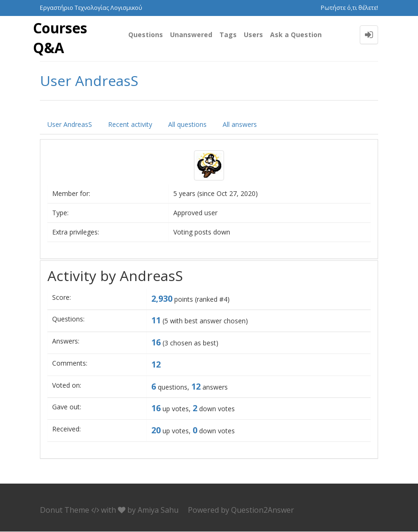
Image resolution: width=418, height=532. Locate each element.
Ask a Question (296, 35)
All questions (187, 125)
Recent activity (130, 125)
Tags (228, 35)
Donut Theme (65, 510)
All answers (240, 125)
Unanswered (191, 35)
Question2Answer (263, 510)
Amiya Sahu (158, 510)
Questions (146, 35)
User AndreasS (70, 125)
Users (253, 35)
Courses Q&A (60, 38)
